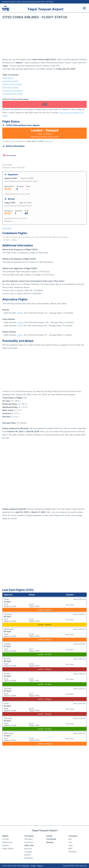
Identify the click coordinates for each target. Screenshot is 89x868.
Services (28, 849)
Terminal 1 (29, 839)
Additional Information (12, 84)
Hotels (49, 836)
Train (71, 845)
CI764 (20, 326)
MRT (70, 849)
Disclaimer (26, 866)
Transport (73, 836)
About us (40, 866)
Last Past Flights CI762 (12, 94)
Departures (7, 842)
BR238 (20, 313)
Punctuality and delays (12, 91)
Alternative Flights (10, 87)
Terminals (29, 836)
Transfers (72, 852)
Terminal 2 (29, 842)
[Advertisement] (44, 39)
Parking (50, 842)
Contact (33, 866)
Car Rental (51, 839)
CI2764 (20, 322)
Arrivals (6, 839)
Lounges (28, 852)
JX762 (20, 335)
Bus (70, 839)
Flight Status (8, 78)
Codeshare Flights (10, 81)
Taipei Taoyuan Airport (45, 9)
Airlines (6, 845)
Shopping (29, 858)
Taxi (70, 842)
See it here (49, 141)
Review (27, 855)
